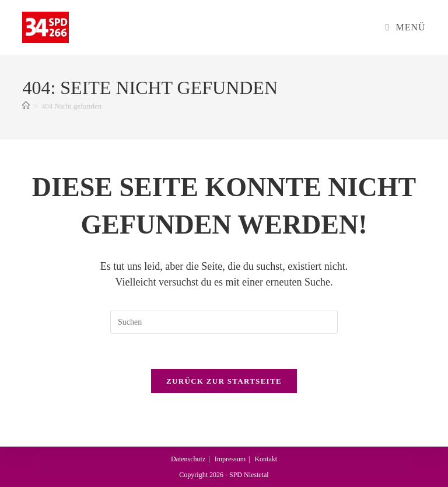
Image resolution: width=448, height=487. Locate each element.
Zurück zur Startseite (224, 382)
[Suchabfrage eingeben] (224, 322)
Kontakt (266, 459)
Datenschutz (188, 459)
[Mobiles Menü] (406, 27)
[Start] (26, 106)
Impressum (230, 459)
